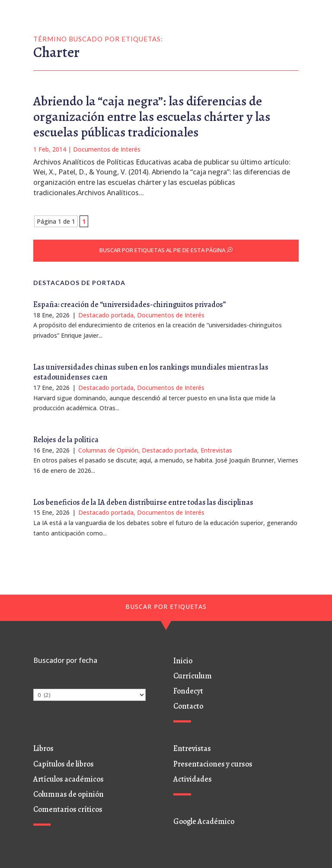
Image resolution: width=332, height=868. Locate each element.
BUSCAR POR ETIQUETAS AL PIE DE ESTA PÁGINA (162, 250)
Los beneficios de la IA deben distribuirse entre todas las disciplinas (143, 502)
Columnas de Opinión (108, 450)
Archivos (45, 683)
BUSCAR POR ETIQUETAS (166, 607)
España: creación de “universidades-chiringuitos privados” (130, 304)
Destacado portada (106, 315)
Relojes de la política (66, 440)
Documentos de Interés (107, 149)
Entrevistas (216, 450)
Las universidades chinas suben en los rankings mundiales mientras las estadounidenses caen (151, 372)
